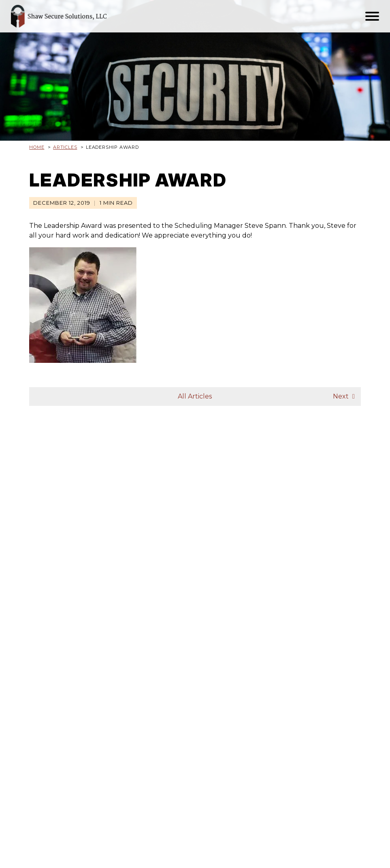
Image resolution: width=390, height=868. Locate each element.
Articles (65, 147)
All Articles (195, 396)
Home (37, 147)
